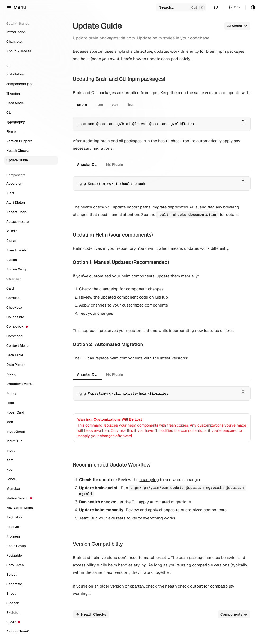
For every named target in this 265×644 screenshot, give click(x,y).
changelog (149, 480)
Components (234, 614)
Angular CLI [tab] (87, 165)
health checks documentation (187, 215)
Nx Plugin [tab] (114, 165)
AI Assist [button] (237, 26)
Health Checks (91, 614)
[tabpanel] (162, 124)
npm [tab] (99, 105)
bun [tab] (131, 105)
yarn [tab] (116, 105)
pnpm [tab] (82, 105)
